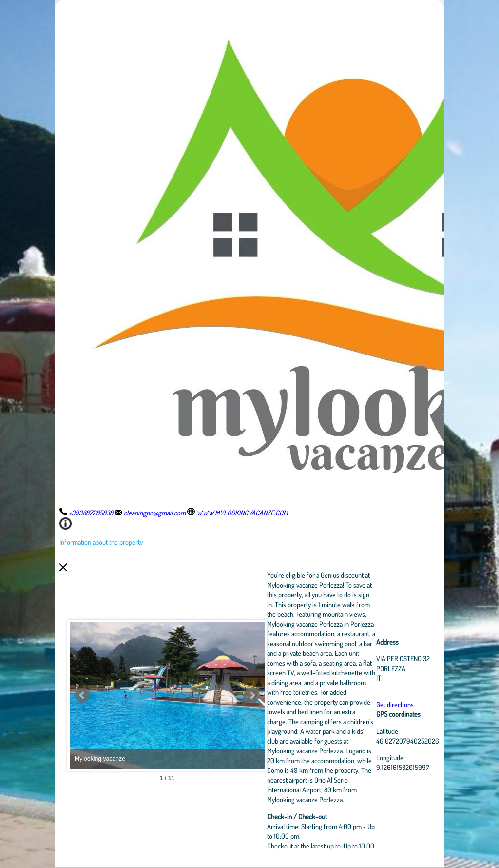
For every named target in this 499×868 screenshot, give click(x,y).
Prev (82, 695)
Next (252, 695)
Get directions (395, 704)
